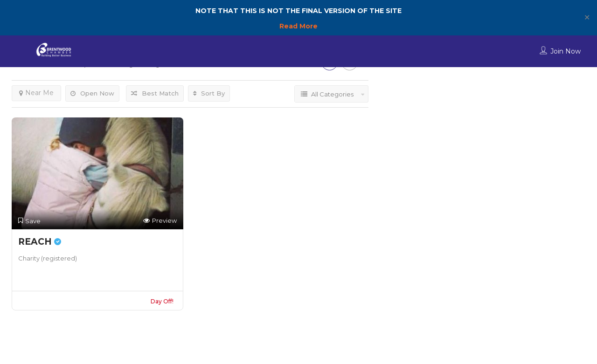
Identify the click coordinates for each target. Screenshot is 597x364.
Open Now (92, 93)
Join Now (566, 51)
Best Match (155, 93)
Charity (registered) (48, 258)
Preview (160, 221)
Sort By (209, 93)
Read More (298, 26)
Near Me (36, 93)
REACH (40, 242)
